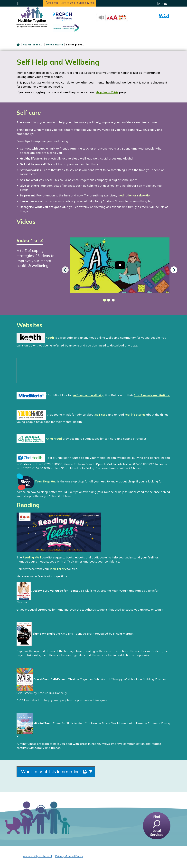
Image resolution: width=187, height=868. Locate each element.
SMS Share (76, 3)
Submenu (18, 3)
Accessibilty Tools (112, 17)
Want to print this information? (63, 772)
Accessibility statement (38, 857)
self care (101, 415)
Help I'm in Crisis (107, 92)
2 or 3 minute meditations (152, 395)
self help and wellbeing (88, 395)
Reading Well (32, 557)
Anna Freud (54, 439)
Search (22, 3)
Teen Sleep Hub (37, 481)
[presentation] (65, 270)
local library (58, 569)
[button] (104, 300)
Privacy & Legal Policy (69, 857)
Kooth (50, 338)
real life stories (135, 415)
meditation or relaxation (134, 195)
